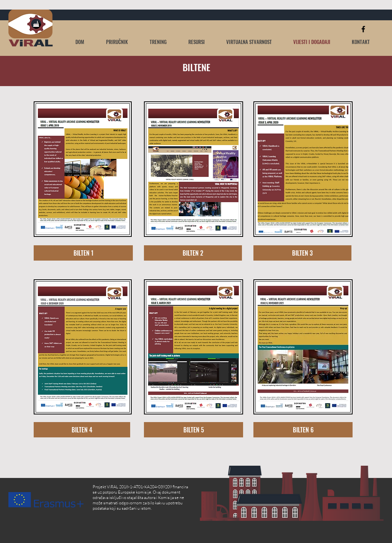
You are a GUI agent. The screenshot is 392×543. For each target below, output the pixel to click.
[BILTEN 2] (193, 253)
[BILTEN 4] (82, 430)
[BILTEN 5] (194, 430)
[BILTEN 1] (83, 253)
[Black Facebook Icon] (363, 29)
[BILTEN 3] (302, 253)
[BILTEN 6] (303, 430)
